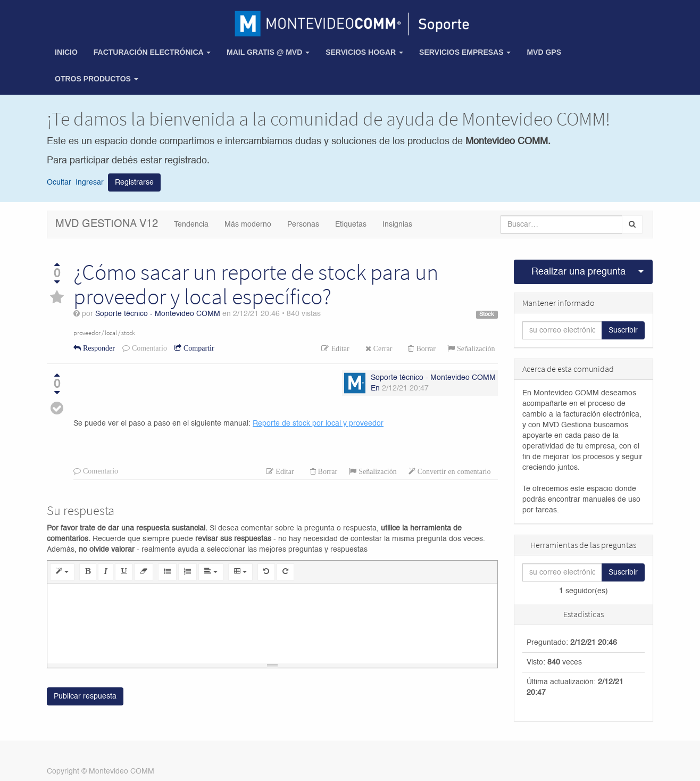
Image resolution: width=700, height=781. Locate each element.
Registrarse (134, 182)
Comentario (148, 348)
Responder (98, 348)
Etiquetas (351, 225)
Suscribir (623, 330)
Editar (339, 348)
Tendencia (191, 225)
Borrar (425, 348)
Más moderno (248, 225)
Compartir (198, 348)
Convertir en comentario (453, 471)
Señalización (475, 348)
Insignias (397, 225)
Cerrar (382, 348)
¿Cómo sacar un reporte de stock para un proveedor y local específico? (256, 284)
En (375, 388)
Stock (487, 314)
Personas (303, 225)
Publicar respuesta (85, 696)
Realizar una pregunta (578, 272)
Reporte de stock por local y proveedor (318, 423)
